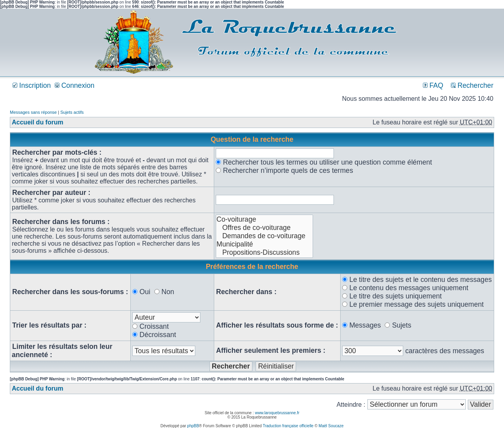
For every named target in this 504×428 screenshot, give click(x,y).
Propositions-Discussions (265, 253)
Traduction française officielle (288, 426)
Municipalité (265, 244)
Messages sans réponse (33, 112)
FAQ (433, 85)
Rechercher (472, 85)
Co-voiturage (265, 220)
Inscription (32, 85)
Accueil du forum (38, 122)
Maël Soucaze (331, 426)
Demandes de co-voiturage (265, 236)
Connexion (75, 85)
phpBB (193, 426)
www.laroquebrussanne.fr (277, 413)
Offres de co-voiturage (265, 228)
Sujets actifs (72, 112)
